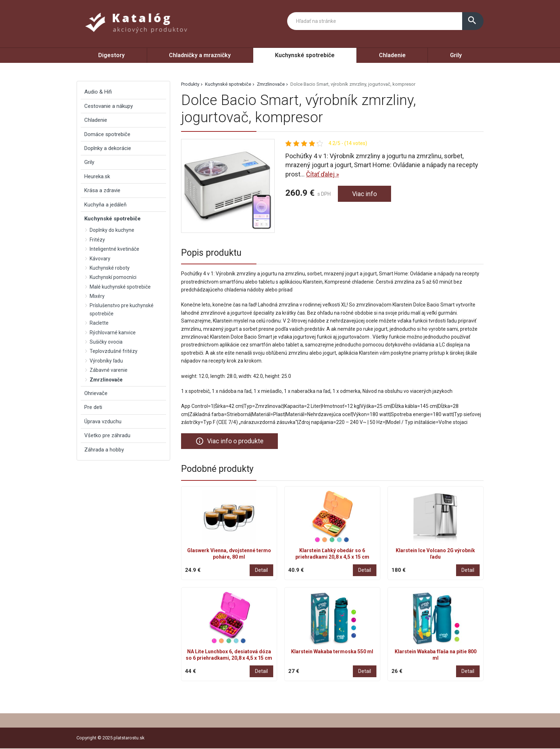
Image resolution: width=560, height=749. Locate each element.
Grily (456, 55)
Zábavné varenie (109, 370)
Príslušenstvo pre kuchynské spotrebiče (122, 309)
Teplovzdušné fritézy (114, 351)
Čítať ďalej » (322, 174)
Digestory (111, 55)
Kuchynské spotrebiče (305, 55)
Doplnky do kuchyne (112, 230)
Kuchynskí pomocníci (113, 277)
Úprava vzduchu (103, 421)
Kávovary (100, 259)
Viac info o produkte (229, 441)
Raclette (99, 323)
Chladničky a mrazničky (200, 55)
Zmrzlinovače (271, 84)
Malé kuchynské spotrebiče (120, 287)
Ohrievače (96, 393)
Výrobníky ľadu (106, 361)
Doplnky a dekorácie (108, 148)
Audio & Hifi (98, 92)
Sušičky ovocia (106, 342)
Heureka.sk (97, 176)
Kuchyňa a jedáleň (105, 205)
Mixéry (97, 296)
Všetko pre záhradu (107, 435)
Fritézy (97, 240)
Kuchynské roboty (110, 268)
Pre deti (93, 407)
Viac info (364, 194)
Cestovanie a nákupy (109, 106)
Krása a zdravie (102, 190)
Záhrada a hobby (104, 450)
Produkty (190, 84)
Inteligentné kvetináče (114, 249)
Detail (261, 570)
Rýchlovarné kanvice (113, 333)
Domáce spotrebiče (107, 134)
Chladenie (392, 55)
